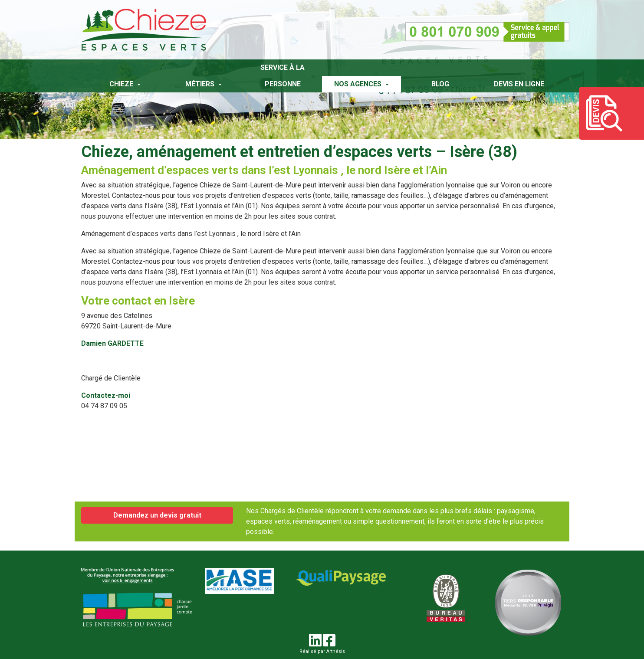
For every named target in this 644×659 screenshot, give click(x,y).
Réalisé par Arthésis (322, 651)
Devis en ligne (519, 84)
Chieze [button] (122, 84)
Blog (440, 84)
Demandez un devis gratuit (157, 515)
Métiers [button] (201, 84)
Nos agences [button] (359, 84)
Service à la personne (283, 76)
